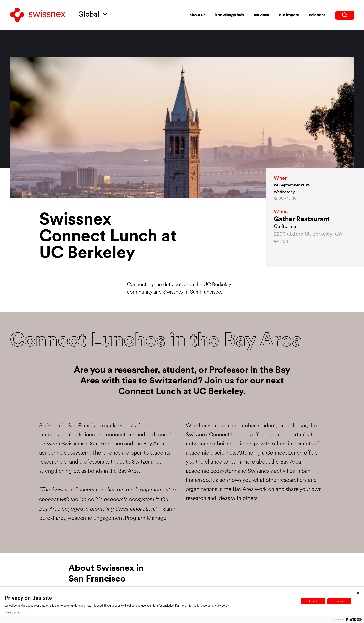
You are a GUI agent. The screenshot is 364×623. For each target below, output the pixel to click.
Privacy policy (13, 612)
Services (261, 15)
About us (197, 15)
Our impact (289, 15)
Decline (339, 601)
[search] (345, 15)
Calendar (317, 15)
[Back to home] (38, 15)
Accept (313, 601)
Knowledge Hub (230, 15)
